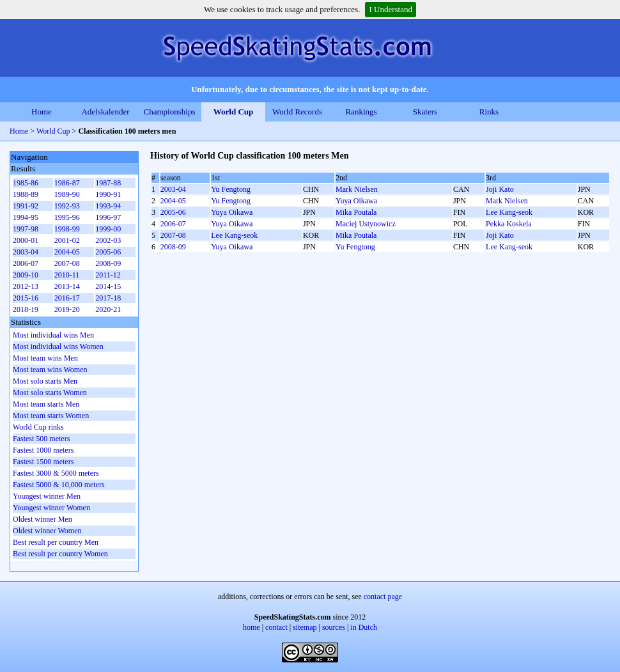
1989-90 (67, 194)
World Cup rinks (38, 427)
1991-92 (26, 206)
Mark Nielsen (357, 189)
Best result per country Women (60, 554)
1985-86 (26, 183)
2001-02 (67, 240)
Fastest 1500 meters (43, 462)
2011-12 (108, 275)
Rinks (489, 112)
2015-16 (26, 298)
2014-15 (108, 286)
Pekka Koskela (509, 224)
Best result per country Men (56, 542)
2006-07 (173, 224)
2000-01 (26, 240)
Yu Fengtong (231, 189)
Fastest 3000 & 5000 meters (56, 473)
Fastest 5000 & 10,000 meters (59, 485)
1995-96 (67, 217)
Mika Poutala (356, 212)
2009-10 (26, 275)
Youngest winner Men (47, 496)
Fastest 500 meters (41, 439)
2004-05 (173, 201)
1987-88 (108, 183)
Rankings (361, 112)
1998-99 (67, 229)
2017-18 (108, 298)
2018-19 (26, 309)
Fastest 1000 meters (43, 450)
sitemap (305, 627)
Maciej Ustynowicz (366, 224)
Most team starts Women (51, 416)
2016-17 (67, 298)
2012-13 (26, 286)
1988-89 (26, 194)
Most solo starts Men (45, 381)
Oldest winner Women (47, 531)
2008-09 (173, 247)
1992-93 (67, 206)
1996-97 (108, 217)
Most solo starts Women (50, 393)
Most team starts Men (46, 404)
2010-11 (67, 275)
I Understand (391, 9)
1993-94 (108, 206)
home (252, 627)
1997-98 (26, 229)
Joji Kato (500, 189)
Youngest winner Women (51, 508)
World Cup (234, 112)
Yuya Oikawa (356, 201)
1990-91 (108, 194)
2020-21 (108, 309)
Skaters (425, 112)
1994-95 (26, 217)
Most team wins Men (45, 358)
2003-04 (173, 189)
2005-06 (173, 212)
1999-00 (108, 229)
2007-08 (173, 235)
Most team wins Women (50, 370)
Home (42, 112)
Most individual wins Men (53, 335)
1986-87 (67, 183)
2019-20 (67, 309)
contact (276, 627)
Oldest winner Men (43, 519)
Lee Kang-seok (509, 212)
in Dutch (364, 627)
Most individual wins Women (58, 347)
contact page (383, 597)
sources (334, 627)
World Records (297, 112)
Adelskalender (105, 112)
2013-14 (67, 286)
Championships (170, 112)
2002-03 (108, 240)
